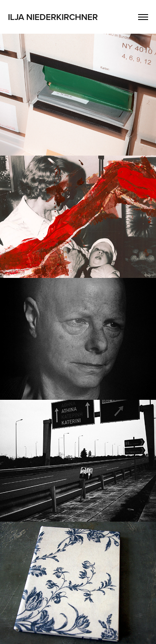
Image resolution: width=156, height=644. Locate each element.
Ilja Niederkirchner (53, 17)
